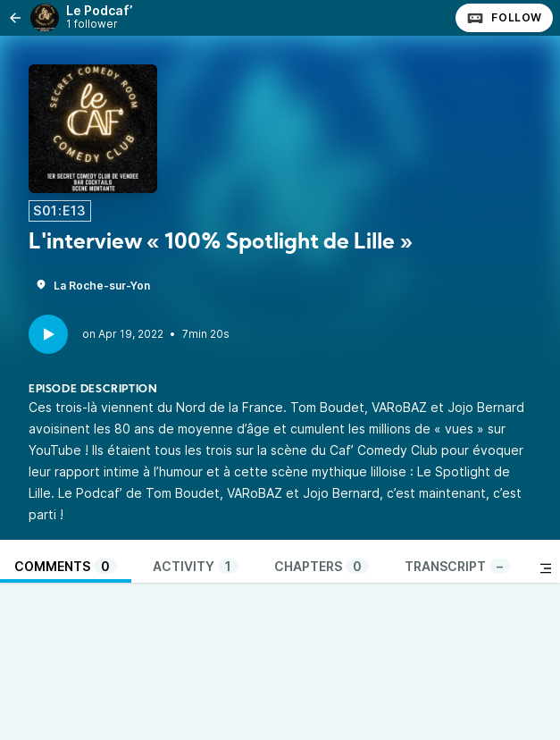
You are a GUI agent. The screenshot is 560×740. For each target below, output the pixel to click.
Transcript (457, 566)
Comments (66, 566)
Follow (504, 18)
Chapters (322, 566)
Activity (196, 566)
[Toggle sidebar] (546, 568)
